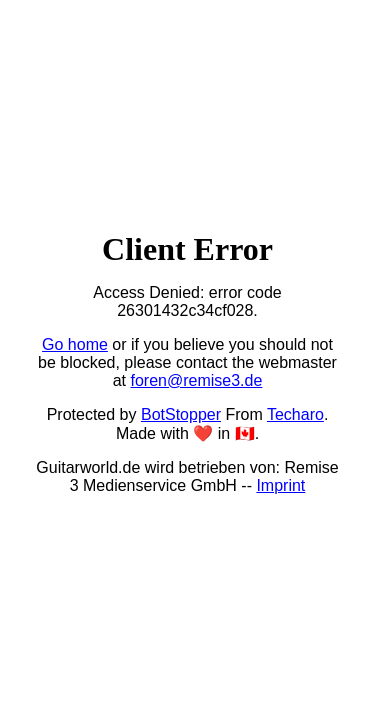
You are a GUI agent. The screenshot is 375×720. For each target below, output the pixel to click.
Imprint (280, 485)
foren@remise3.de (196, 380)
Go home (75, 344)
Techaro (295, 414)
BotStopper (181, 414)
